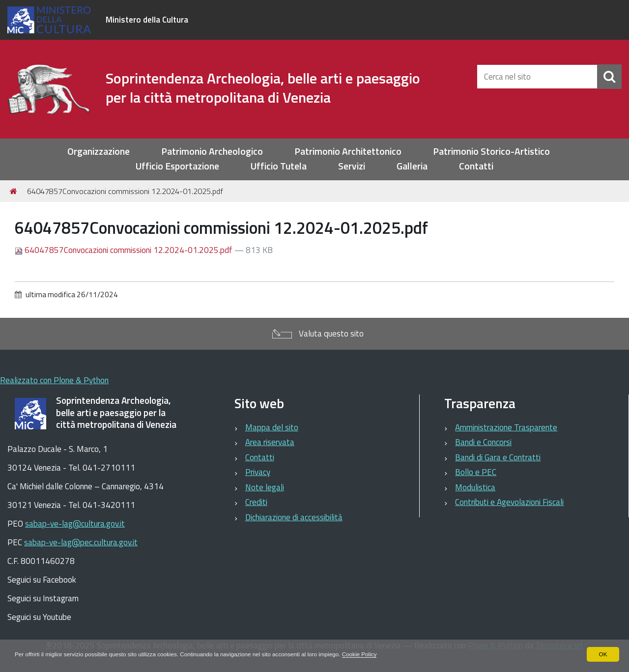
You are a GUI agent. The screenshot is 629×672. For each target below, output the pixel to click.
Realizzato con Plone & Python (54, 380)
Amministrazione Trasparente (506, 427)
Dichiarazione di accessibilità (294, 517)
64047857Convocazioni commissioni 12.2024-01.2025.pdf (125, 250)
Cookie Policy (368, 654)
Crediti (256, 502)
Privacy (258, 472)
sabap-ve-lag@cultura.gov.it (75, 524)
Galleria (412, 166)
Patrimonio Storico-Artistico (491, 152)
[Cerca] (609, 77)
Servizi (352, 166)
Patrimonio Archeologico (212, 152)
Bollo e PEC (476, 472)
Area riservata (270, 442)
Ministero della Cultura (147, 20)
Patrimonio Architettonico (348, 152)
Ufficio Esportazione (177, 166)
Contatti (476, 166)
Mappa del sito (272, 427)
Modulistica (475, 487)
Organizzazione (99, 152)
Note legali (265, 487)
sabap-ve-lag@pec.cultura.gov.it (81, 542)
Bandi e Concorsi (483, 442)
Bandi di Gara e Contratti (498, 457)
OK (603, 654)
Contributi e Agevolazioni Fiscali (509, 502)
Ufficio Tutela (279, 166)
